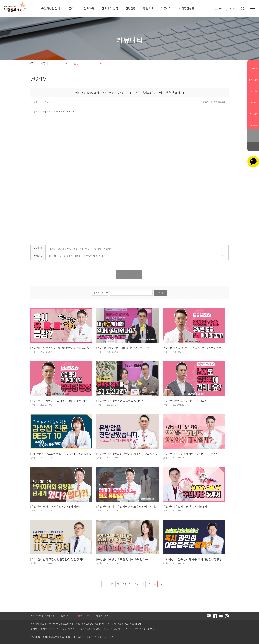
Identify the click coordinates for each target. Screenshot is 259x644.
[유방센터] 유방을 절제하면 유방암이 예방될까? (190, 454)
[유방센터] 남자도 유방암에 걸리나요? (184, 401)
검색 (161, 293)
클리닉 (253, 100)
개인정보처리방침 (82, 616)
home (32, 63)
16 (143, 584)
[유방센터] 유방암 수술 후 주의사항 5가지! (186, 507)
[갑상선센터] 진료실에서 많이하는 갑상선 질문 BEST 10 (61, 454)
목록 (129, 275)
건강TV (78, 63)
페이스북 (255, 133)
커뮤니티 (45, 63)
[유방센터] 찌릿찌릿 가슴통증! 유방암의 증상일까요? (60, 348)
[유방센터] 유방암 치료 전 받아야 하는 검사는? (123, 560)
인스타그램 (251, 138)
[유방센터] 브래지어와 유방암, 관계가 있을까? (56, 507)
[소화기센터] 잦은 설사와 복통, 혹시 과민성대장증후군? (194, 560)
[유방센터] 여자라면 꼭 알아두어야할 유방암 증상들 (60, 401)
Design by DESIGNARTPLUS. (100, 638)
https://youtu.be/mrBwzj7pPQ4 (58, 111)
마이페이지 (253, 123)
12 (118, 584)
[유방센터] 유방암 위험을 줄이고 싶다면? (120, 401)
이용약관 (64, 616)
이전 (104, 585)
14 (130, 584)
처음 (98, 584)
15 (137, 584)
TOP (253, 147)
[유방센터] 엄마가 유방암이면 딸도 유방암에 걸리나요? (128, 507)
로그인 (219, 9)
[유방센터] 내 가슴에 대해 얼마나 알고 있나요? (123, 348)
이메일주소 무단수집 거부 (42, 616)
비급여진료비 (102, 616)
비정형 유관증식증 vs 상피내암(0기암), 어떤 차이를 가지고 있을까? (80, 249)
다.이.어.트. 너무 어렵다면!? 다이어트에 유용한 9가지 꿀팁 (76, 256)
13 (124, 584)
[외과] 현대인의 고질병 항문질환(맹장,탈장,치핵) (58, 560)
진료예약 (253, 66)
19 (161, 584)
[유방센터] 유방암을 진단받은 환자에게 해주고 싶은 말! (128, 454)
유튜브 (255, 138)
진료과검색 (253, 77)
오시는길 (253, 111)
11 (112, 584)
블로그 (251, 133)
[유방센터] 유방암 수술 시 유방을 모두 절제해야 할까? (193, 348)
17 (149, 584)
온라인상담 (253, 89)
